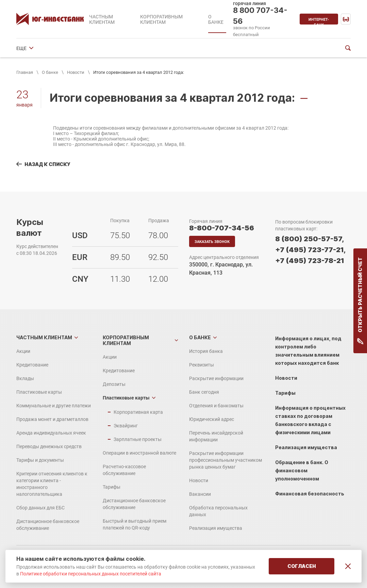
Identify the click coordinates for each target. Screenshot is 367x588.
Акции (23, 351)
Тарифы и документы (40, 460)
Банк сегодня (173, 48)
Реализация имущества (216, 528)
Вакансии (200, 494)
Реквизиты (72, 48)
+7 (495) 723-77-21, (310, 250)
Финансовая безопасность (310, 494)
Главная (25, 72)
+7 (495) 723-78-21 (310, 261)
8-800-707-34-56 (222, 228)
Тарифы (112, 487)
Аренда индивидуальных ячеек (51, 433)
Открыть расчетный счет (360, 301)
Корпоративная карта (138, 412)
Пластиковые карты (39, 392)
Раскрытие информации (121, 48)
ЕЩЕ (266, 48)
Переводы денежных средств (49, 446)
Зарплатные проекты (138, 439)
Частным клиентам (44, 337)
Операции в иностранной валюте (139, 453)
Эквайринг (126, 426)
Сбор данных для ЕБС (40, 508)
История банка (33, 48)
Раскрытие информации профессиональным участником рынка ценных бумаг (226, 460)
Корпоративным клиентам (126, 340)
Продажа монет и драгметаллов (52, 419)
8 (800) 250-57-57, (310, 239)
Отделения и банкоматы (224, 48)
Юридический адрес (212, 419)
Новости (76, 72)
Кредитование (32, 365)
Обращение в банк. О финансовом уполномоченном (302, 470)
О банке (50, 72)
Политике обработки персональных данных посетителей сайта (91, 574)
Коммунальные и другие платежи (54, 406)
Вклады (25, 378)
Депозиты (114, 384)
